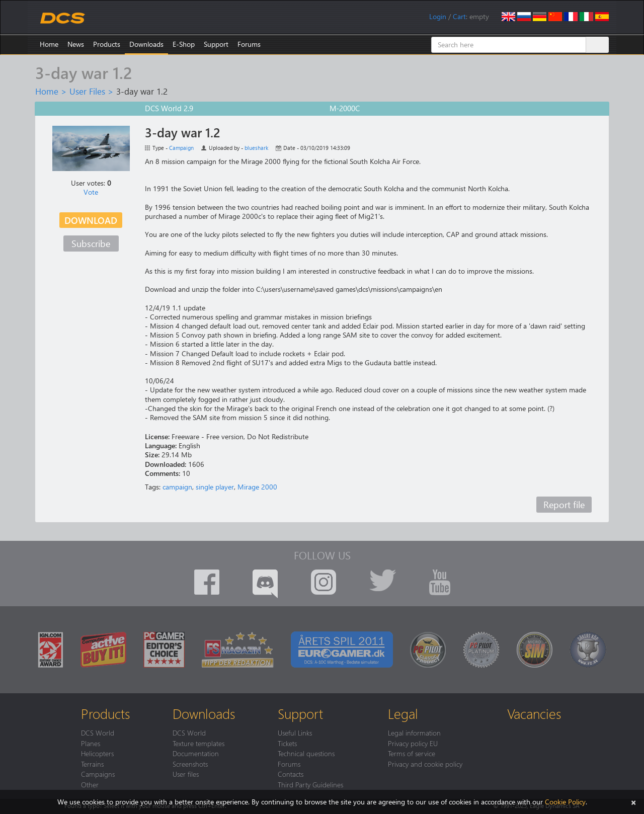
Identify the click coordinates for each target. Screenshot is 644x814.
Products (107, 44)
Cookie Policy (565, 802)
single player (215, 487)
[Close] (633, 802)
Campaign (181, 148)
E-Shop (184, 44)
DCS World (98, 732)
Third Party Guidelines (310, 784)
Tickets (287, 743)
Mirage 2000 (257, 487)
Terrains (92, 764)
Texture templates (198, 743)
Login (438, 16)
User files (186, 774)
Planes (91, 743)
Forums (249, 44)
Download (91, 220)
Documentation (196, 753)
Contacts (291, 774)
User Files (87, 91)
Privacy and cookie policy (425, 764)
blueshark (256, 148)
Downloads (146, 44)
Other (90, 784)
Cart (459, 16)
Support (216, 44)
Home (49, 44)
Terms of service (412, 753)
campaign (177, 487)
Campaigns (98, 774)
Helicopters (97, 753)
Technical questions (306, 753)
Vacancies (534, 713)
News (76, 44)
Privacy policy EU (413, 743)
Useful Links (295, 732)
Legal (403, 713)
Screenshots (190, 764)
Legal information (414, 732)
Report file (564, 504)
